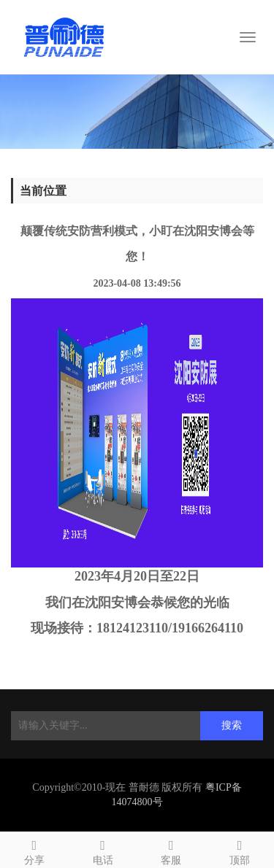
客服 (172, 850)
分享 (34, 850)
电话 (103, 850)
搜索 (232, 725)
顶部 (240, 850)
